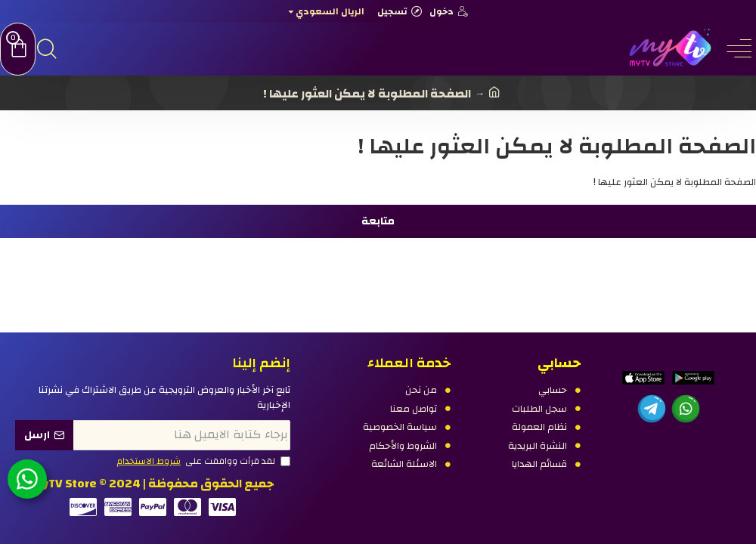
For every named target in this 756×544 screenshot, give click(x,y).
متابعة (378, 221)
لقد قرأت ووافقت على (203, 462)
